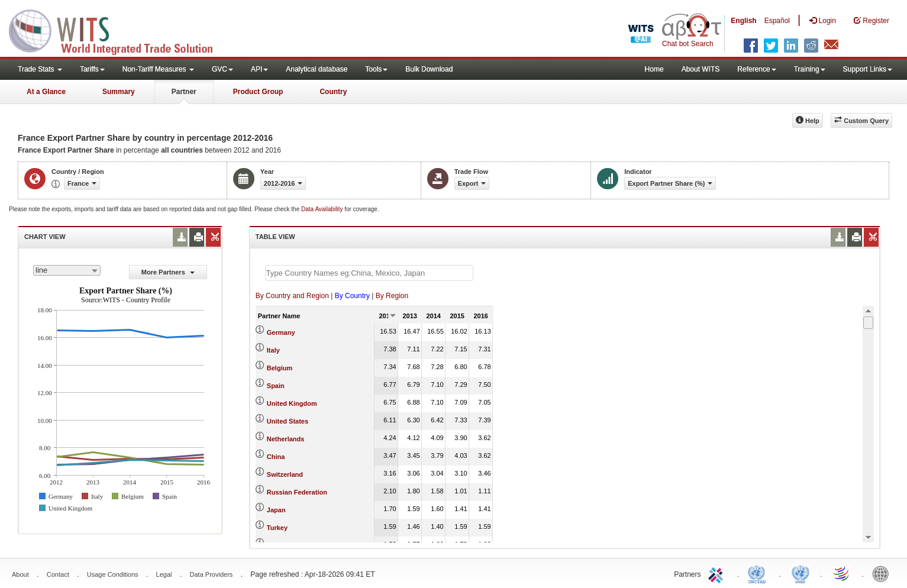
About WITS (701, 69)
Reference (756, 69)
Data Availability (323, 209)
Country (333, 92)
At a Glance (46, 92)
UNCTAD (759, 573)
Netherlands (286, 439)
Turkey (277, 528)
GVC (222, 69)
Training (810, 69)
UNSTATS (801, 573)
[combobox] (67, 270)
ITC (718, 573)
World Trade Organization (842, 573)
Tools (376, 69)
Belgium (280, 368)
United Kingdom (292, 403)
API (259, 69)
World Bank (883, 573)
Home (654, 69)
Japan (276, 510)
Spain (276, 386)
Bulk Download (429, 69)
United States (288, 421)
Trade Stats (40, 69)
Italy (273, 350)
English (743, 21)
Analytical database (317, 69)
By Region (392, 296)
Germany (281, 332)
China (276, 457)
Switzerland (285, 474)
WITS (118, 30)
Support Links (868, 69)
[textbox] (369, 273)
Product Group (258, 92)
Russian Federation (297, 492)
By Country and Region (292, 296)
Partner (184, 92)
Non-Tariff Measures (158, 69)
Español (777, 21)
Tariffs (92, 69)
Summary (119, 92)
